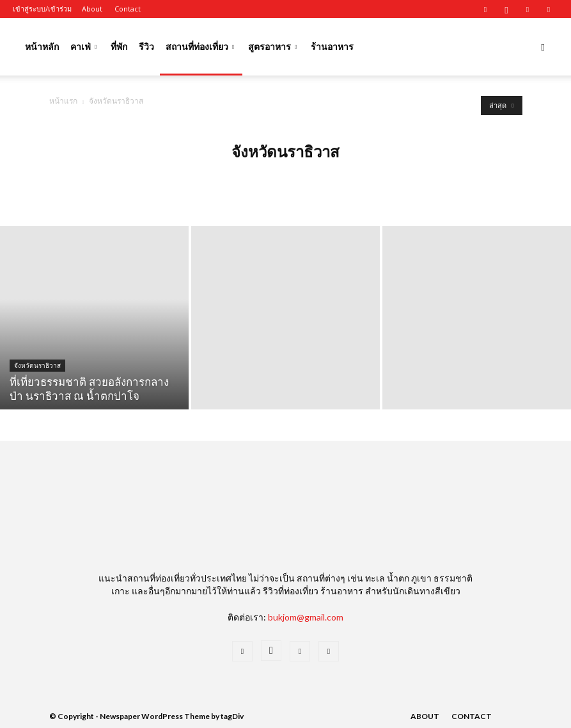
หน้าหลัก (42, 46)
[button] (543, 47)
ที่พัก (119, 46)
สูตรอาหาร (272, 46)
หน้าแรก (63, 101)
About (92, 9)
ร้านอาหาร (332, 46)
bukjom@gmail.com (306, 617)
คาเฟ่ (83, 46)
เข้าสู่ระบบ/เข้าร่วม (42, 9)
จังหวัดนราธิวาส (37, 366)
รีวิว (146, 46)
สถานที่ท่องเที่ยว (200, 46)
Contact (128, 9)
